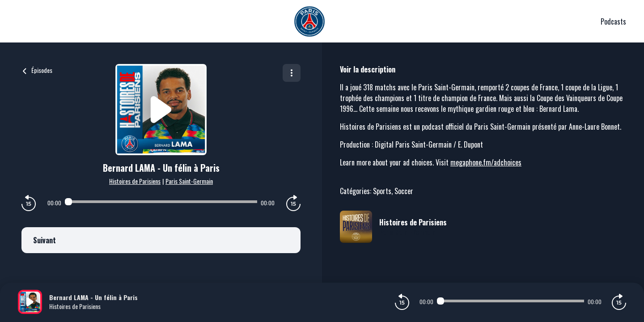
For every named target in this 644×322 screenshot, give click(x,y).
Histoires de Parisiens (135, 181)
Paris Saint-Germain (189, 181)
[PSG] (309, 21)
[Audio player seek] (161, 202)
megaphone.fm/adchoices (486, 162)
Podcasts (613, 21)
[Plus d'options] (292, 73)
